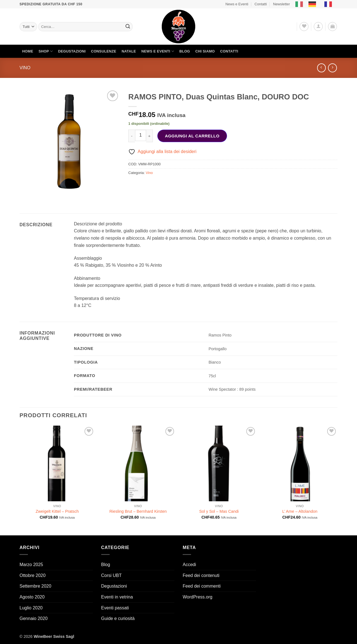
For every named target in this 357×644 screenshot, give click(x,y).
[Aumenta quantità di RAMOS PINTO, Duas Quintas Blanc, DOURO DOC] (149, 136)
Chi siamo (205, 51)
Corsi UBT (112, 575)
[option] (314, 4)
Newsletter (281, 4)
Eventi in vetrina (117, 597)
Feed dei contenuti (201, 575)
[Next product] (321, 68)
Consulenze (104, 51)
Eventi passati (115, 608)
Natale (129, 51)
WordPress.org (197, 597)
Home (28, 51)
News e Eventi (237, 4)
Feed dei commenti (202, 586)
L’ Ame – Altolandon (300, 511)
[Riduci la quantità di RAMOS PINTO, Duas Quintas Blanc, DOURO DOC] (132, 136)
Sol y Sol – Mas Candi (219, 511)
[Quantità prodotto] (141, 135)
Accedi (189, 565)
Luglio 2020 (31, 608)
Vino (25, 68)
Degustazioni (72, 51)
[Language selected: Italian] (316, 4)
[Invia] (128, 27)
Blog (185, 51)
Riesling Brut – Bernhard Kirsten (138, 511)
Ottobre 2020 (32, 575)
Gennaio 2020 (34, 618)
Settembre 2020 (35, 586)
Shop (46, 51)
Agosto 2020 (32, 597)
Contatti (260, 4)
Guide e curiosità (118, 618)
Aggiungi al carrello (192, 136)
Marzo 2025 (31, 565)
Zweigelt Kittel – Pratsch (57, 511)
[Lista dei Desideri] (304, 27)
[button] (318, 27)
